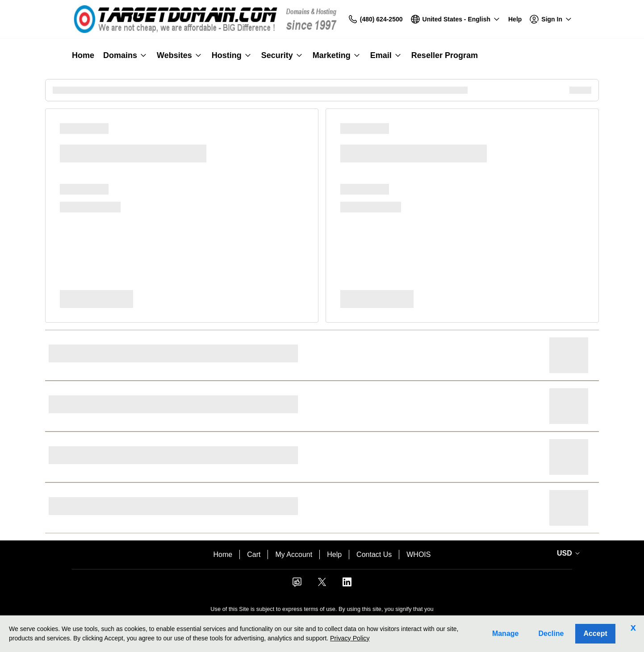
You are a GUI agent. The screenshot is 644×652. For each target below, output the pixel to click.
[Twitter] (322, 585)
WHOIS (418, 554)
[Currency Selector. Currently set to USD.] (567, 553)
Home (223, 554)
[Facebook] (297, 585)
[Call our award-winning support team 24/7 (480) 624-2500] (515, 19)
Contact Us (374, 554)
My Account (294, 554)
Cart (254, 554)
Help (334, 554)
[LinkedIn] (347, 585)
